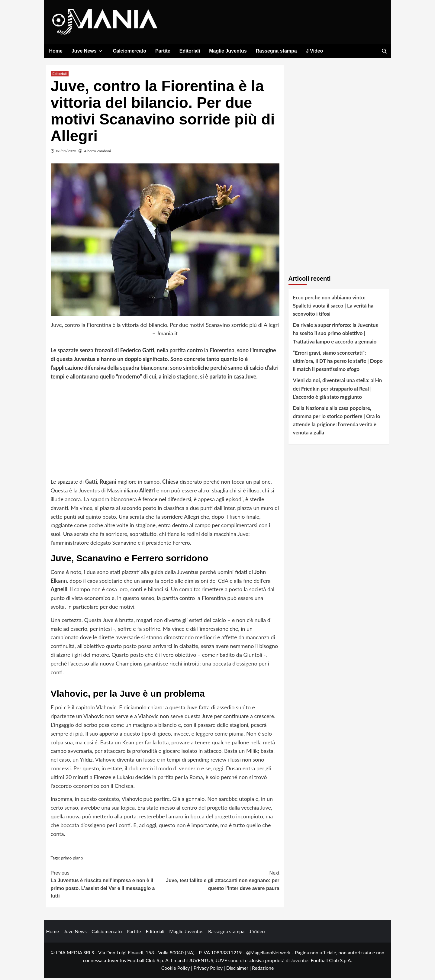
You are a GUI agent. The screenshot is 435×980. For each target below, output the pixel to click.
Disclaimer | (239, 970)
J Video (315, 51)
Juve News (88, 51)
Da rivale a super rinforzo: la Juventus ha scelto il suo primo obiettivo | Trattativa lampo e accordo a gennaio (335, 335)
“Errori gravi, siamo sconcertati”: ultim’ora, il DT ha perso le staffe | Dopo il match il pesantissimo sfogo (338, 363)
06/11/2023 (66, 153)
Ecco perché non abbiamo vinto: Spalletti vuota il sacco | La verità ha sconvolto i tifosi (333, 308)
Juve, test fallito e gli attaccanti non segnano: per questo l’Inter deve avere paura (222, 882)
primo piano (72, 860)
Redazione (263, 970)
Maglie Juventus (228, 51)
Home (56, 51)
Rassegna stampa (276, 51)
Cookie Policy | (177, 970)
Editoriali (190, 51)
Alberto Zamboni (97, 153)
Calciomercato (130, 51)
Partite (163, 51)
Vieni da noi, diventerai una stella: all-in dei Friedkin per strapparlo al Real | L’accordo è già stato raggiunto (338, 391)
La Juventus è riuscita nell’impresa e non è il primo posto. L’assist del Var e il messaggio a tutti (108, 886)
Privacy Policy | (210, 970)
